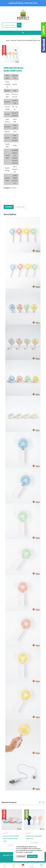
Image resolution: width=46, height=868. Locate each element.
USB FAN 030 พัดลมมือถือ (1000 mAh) (34, 837)
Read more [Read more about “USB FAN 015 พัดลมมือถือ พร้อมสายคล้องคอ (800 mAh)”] (12, 845)
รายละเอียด (9, 207)
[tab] (9, 207)
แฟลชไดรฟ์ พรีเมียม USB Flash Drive (23, 3)
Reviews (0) (21, 207)
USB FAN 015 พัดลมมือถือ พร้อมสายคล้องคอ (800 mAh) (11, 839)
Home (8, 40)
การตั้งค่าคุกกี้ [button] (21, 856)
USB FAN (14, 40)
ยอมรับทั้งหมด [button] (32, 856)
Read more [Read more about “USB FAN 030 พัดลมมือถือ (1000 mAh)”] (34, 843)
